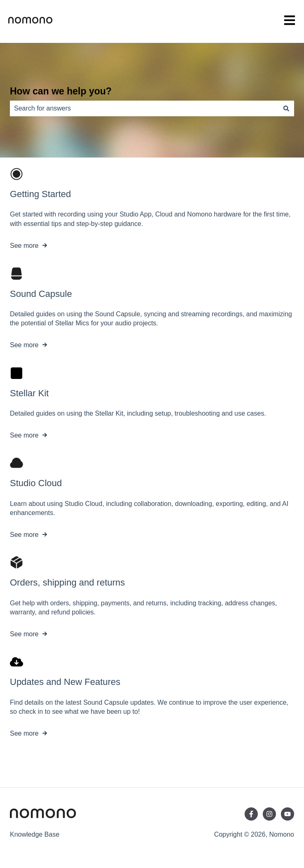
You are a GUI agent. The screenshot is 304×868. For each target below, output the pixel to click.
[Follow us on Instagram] (269, 814)
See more (24, 246)
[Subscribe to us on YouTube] (288, 814)
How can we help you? (61, 91)
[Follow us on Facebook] (251, 814)
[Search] (286, 108)
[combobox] (144, 108)
